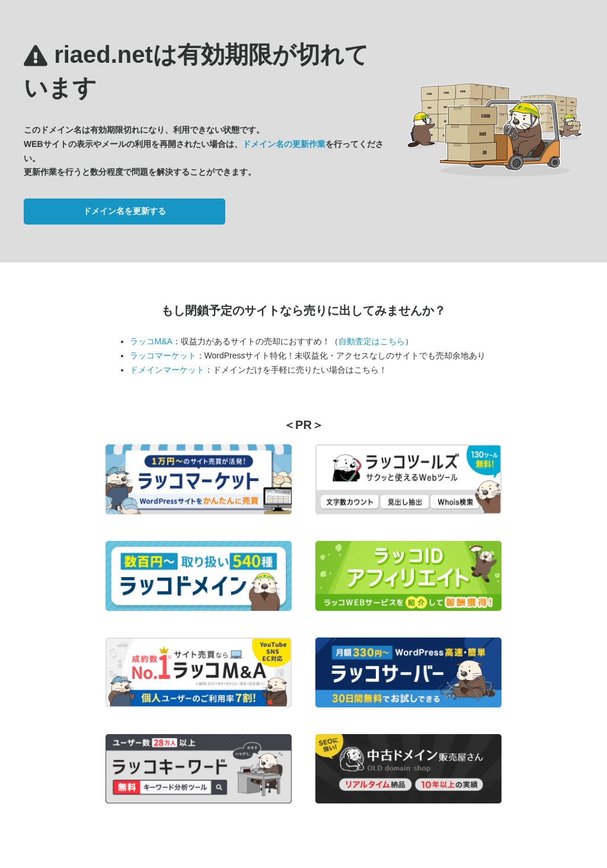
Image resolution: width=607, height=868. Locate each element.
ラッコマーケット (163, 355)
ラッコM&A (151, 341)
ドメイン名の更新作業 (284, 144)
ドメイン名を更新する (124, 211)
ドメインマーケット (167, 370)
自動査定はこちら (372, 341)
